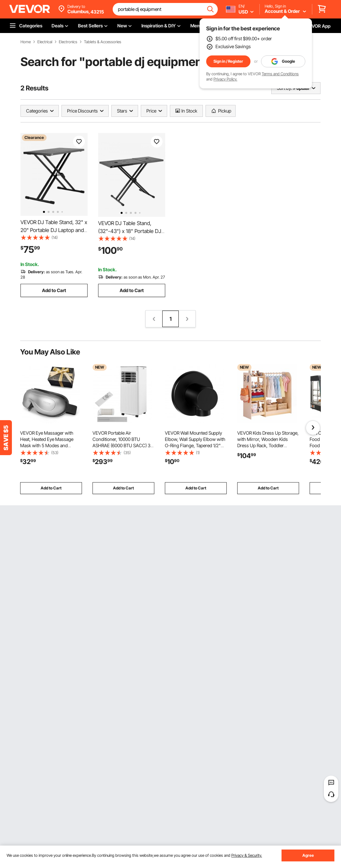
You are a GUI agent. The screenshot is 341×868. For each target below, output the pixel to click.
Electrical (45, 42)
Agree (308, 855)
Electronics (68, 42)
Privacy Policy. (225, 79)
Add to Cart (54, 290)
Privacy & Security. (247, 855)
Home (26, 42)
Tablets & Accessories (103, 42)
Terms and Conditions (280, 74)
